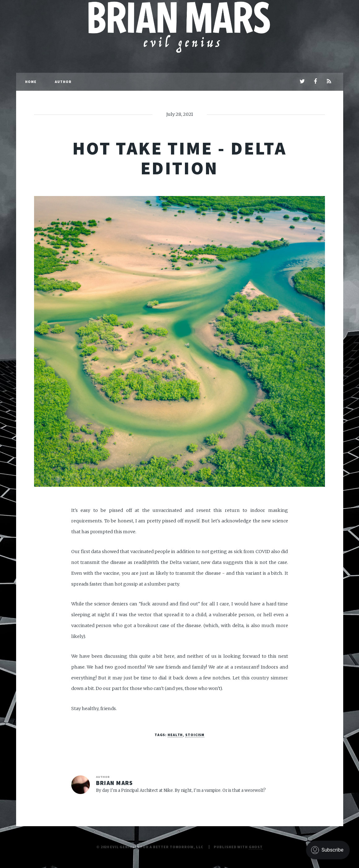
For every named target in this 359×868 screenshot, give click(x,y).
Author (63, 82)
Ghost (256, 847)
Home (31, 82)
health (175, 735)
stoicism (195, 735)
